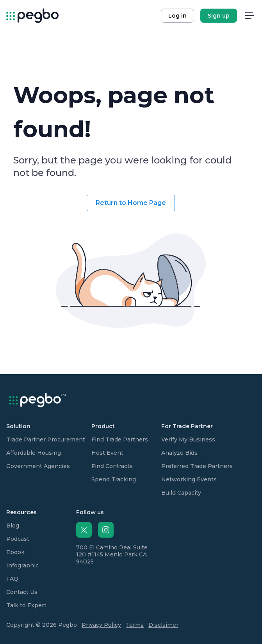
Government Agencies (38, 466)
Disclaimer (163, 625)
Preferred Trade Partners (197, 466)
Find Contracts (112, 466)
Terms (135, 625)
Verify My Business (188, 439)
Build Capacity (181, 493)
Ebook (15, 552)
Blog (13, 526)
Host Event (107, 453)
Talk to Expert (26, 605)
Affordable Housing (34, 453)
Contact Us (22, 592)
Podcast (18, 539)
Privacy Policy (101, 625)
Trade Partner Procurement (46, 439)
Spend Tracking (114, 479)
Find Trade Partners (120, 439)
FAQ (12, 579)
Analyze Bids (179, 453)
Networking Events (189, 479)
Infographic (22, 565)
